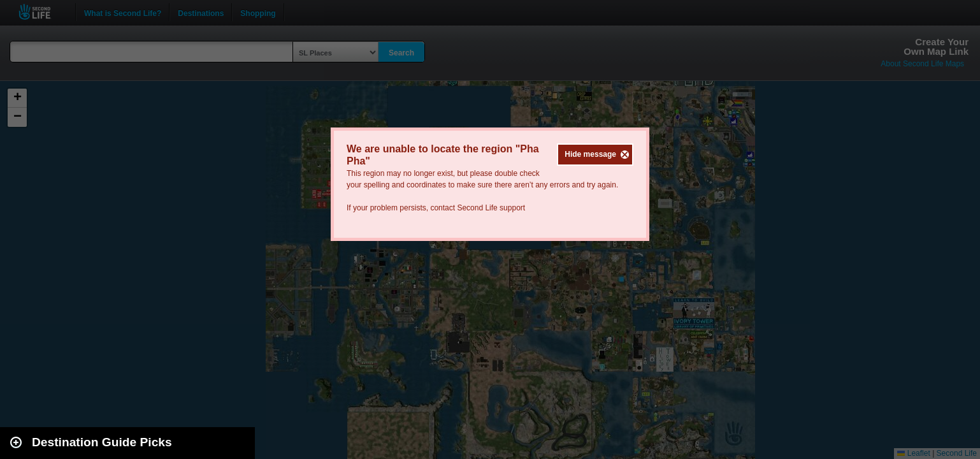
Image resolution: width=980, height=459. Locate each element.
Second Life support (491, 208)
